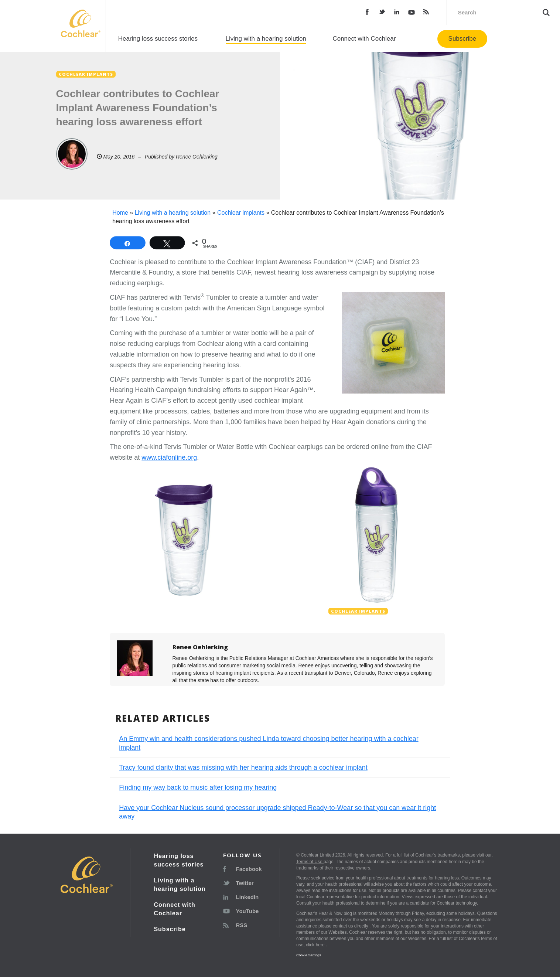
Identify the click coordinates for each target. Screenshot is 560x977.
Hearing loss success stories (158, 39)
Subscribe (462, 39)
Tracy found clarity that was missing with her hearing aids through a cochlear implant (243, 767)
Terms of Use (310, 862)
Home (120, 213)
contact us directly (351, 926)
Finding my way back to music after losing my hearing (198, 787)
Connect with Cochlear (364, 39)
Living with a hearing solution (266, 39)
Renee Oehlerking (197, 157)
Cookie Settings (309, 955)
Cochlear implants (241, 213)
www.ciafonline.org (169, 457)
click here (316, 945)
